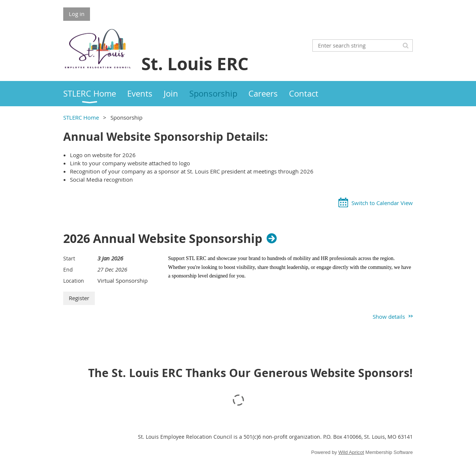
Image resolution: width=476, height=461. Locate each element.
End (68, 270)
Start (69, 258)
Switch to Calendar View (382, 203)
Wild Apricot (351, 452)
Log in (77, 14)
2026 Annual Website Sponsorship (163, 238)
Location (74, 281)
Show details (389, 316)
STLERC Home (81, 117)
